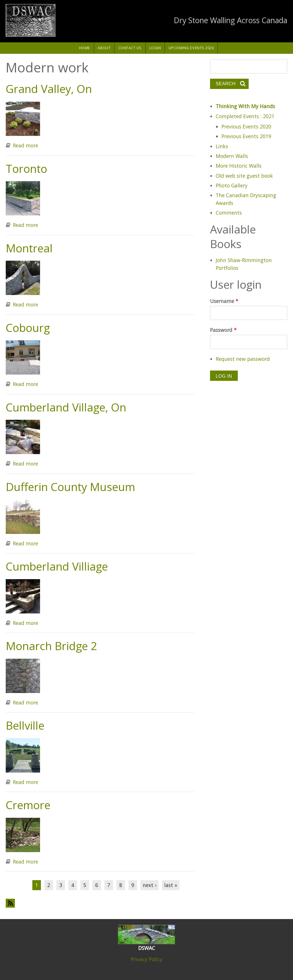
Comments (229, 213)
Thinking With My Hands (245, 106)
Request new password (243, 359)
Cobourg (28, 328)
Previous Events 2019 (246, 136)
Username (224, 301)
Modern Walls (232, 156)
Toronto (26, 169)
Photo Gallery (232, 185)
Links (222, 146)
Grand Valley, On (49, 89)
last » (171, 885)
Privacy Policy (146, 959)
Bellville (25, 725)
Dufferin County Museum (70, 487)
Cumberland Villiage (57, 566)
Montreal (29, 248)
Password (223, 330)
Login (155, 48)
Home (85, 48)
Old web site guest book (244, 176)
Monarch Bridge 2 (51, 646)
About (104, 48)
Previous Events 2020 (246, 126)
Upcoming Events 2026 (191, 48)
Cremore (28, 805)
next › (150, 885)
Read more (25, 145)
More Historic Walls (239, 166)
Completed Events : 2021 (245, 116)
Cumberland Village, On (66, 407)
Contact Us (130, 48)
